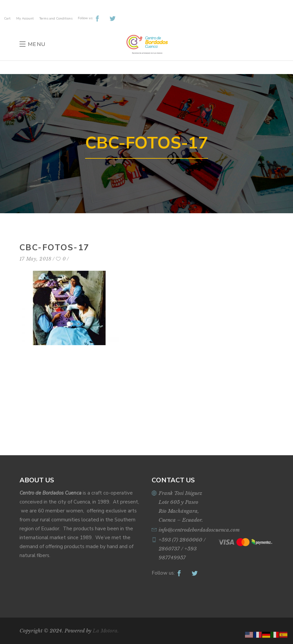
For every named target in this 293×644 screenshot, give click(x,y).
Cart (7, 19)
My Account (25, 19)
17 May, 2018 (36, 259)
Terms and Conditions (56, 19)
